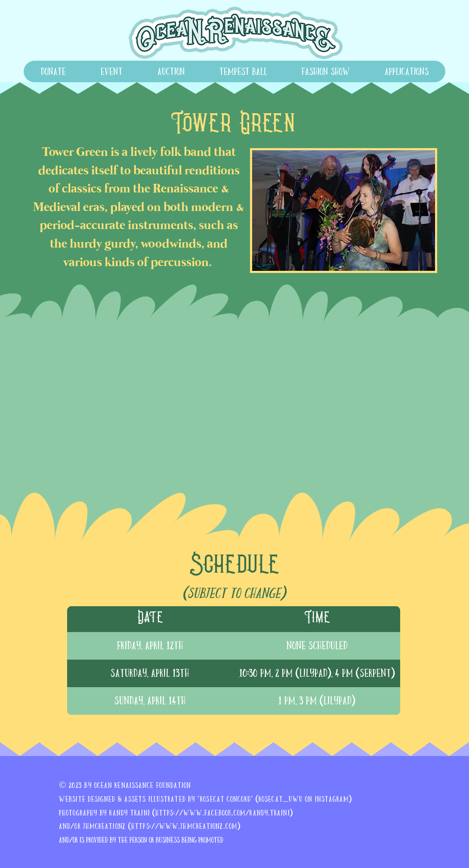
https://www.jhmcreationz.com (184, 826)
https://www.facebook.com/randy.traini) (224, 813)
